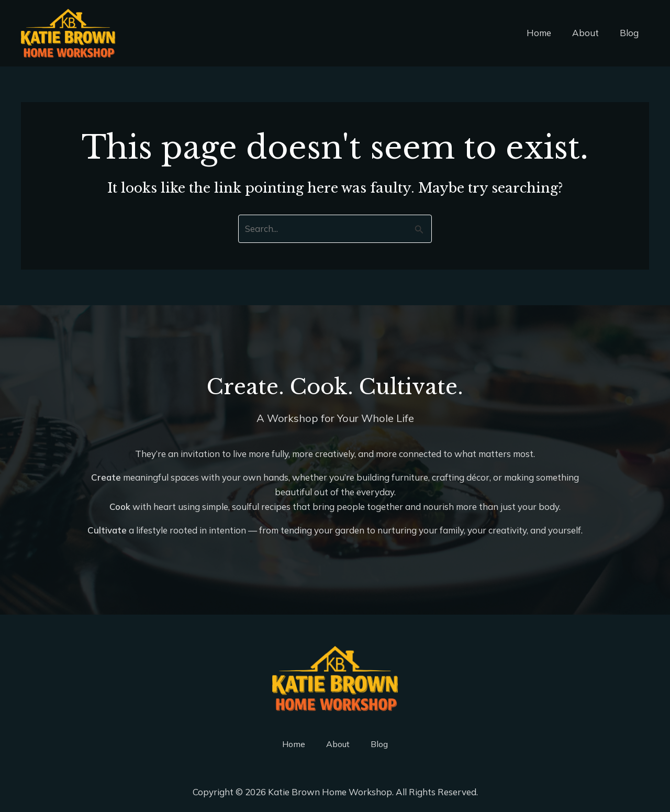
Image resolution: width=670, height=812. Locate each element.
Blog (631, 33)
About (590, 33)
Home (547, 33)
